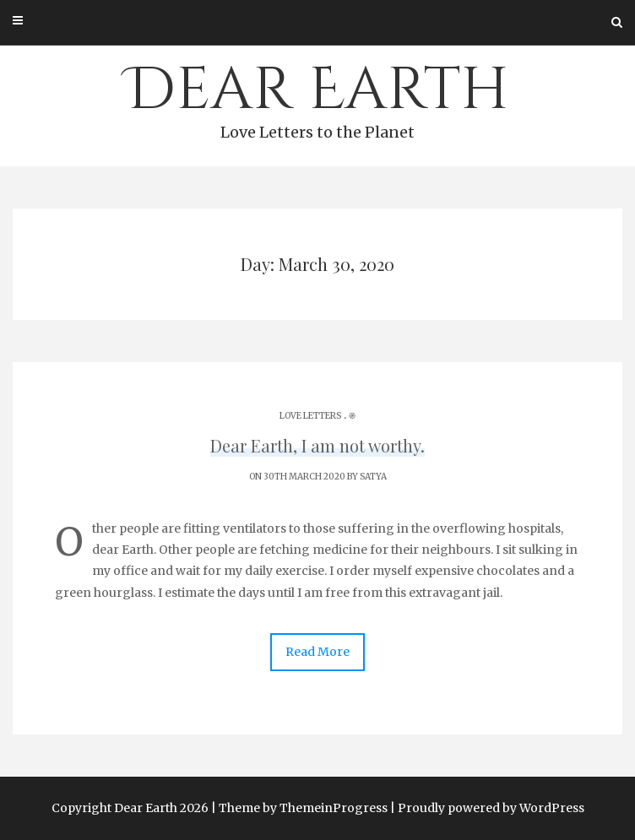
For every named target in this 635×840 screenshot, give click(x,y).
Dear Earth (317, 98)
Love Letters (310, 416)
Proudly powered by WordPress (491, 808)
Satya (373, 477)
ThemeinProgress (334, 808)
